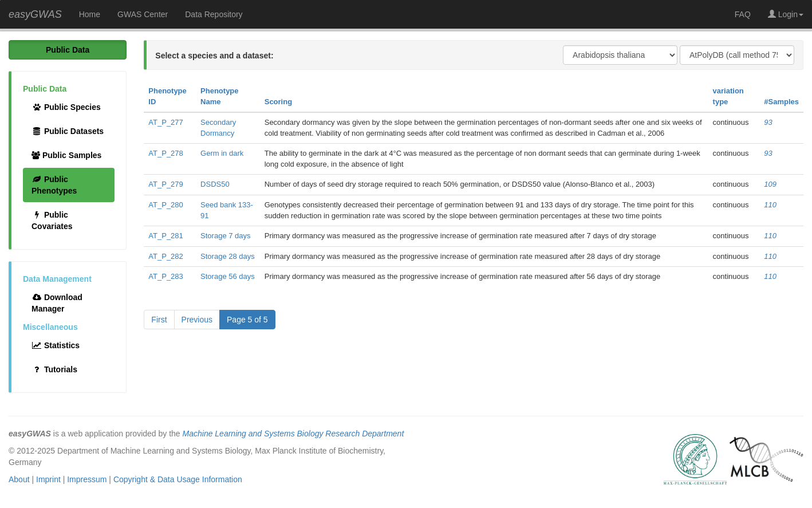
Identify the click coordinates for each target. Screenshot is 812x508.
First (159, 320)
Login (786, 14)
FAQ (743, 14)
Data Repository (214, 14)
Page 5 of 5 (247, 320)
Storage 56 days (228, 276)
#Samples (781, 102)
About (19, 479)
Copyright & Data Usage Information (178, 479)
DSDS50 (215, 184)
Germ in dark (222, 153)
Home (90, 14)
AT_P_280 (165, 205)
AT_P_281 (165, 236)
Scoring (278, 102)
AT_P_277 (165, 122)
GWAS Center (143, 14)
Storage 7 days (225, 236)
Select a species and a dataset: (214, 56)
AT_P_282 (165, 256)
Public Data (68, 50)
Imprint (48, 479)
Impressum (87, 479)
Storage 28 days (228, 256)
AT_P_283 (165, 276)
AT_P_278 (165, 153)
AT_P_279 (165, 184)
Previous (197, 320)
